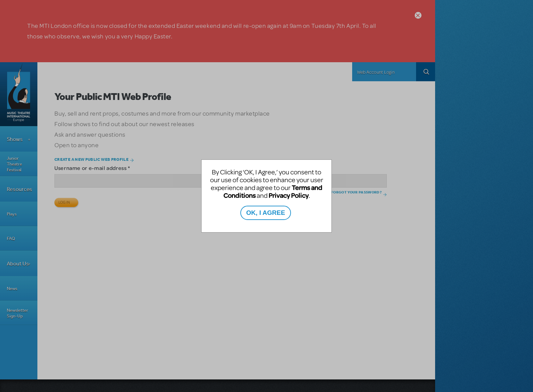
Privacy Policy (289, 195)
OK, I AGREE (265, 213)
